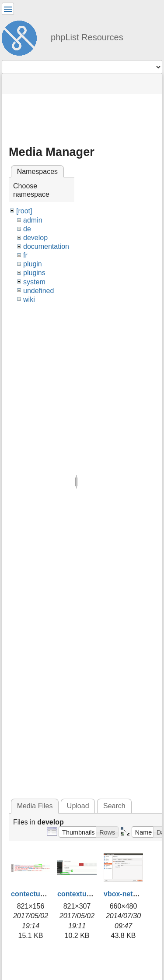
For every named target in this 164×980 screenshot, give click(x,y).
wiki (29, 299)
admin (33, 220)
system (34, 282)
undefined (38, 291)
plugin (33, 264)
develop (35, 238)
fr (25, 255)
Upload (78, 806)
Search (114, 806)
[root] (24, 211)
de (27, 229)
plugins (34, 273)
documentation (46, 246)
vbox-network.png (134, 894)
